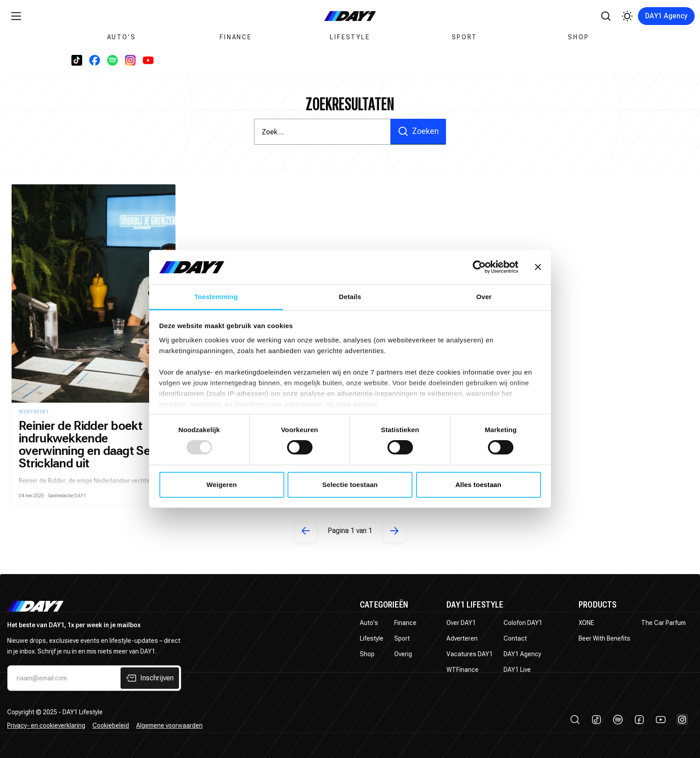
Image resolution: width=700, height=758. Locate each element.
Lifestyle (350, 37)
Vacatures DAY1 (470, 654)
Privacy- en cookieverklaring (46, 725)
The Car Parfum (663, 623)
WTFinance (462, 670)
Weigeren (221, 485)
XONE (586, 623)
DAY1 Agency (666, 16)
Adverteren (462, 638)
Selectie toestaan (350, 485)
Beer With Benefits (604, 638)
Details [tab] (350, 297)
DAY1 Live (517, 670)
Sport (465, 37)
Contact (515, 638)
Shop (578, 37)
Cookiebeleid (111, 725)
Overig (403, 654)
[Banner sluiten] (538, 267)
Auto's (369, 623)
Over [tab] (484, 297)
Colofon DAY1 (523, 623)
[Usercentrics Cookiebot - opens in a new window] (479, 267)
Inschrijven (150, 678)
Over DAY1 (461, 623)
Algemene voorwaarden (169, 725)
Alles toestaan (478, 485)
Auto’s (122, 37)
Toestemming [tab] (216, 297)
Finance (236, 37)
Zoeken (418, 131)
